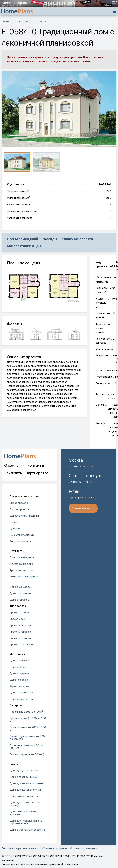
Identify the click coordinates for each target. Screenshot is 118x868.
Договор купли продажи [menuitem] (24, 516)
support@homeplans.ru (82, 498)
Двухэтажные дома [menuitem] (22, 564)
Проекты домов (24, 22)
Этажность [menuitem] (17, 551)
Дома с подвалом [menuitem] (20, 593)
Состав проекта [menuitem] (19, 509)
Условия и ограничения (83, 848)
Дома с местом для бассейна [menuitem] (27, 830)
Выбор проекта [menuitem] (19, 503)
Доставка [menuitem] (16, 529)
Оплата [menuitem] (14, 522)
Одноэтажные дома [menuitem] (22, 557)
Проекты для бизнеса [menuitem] (23, 644)
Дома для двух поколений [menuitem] (25, 790)
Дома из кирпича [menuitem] (20, 660)
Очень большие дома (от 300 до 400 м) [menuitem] (27, 738)
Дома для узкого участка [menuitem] (25, 771)
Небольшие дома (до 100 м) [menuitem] (27, 711)
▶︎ (114, 110)
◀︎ (7, 110)
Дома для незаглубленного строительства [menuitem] (26, 822)
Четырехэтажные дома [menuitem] (24, 577)
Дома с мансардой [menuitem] (21, 587)
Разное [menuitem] (14, 764)
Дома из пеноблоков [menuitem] (22, 692)
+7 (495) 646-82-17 (81, 467)
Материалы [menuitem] (17, 654)
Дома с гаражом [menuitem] (20, 600)
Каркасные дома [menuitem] (20, 686)
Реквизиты (13, 473)
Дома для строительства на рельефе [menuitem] (27, 804)
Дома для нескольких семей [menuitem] (27, 783)
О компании (14, 465)
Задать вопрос (83, 508)
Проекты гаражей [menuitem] (20, 632)
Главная (6, 22)
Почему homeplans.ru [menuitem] (22, 535)
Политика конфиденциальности (21, 848)
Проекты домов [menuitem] (19, 612)
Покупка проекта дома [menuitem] (25, 497)
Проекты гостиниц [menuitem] (21, 638)
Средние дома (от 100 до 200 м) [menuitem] (28, 719)
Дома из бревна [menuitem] (19, 680)
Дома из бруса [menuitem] (18, 667)
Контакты (36, 465)
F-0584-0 (41, 22)
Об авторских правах (55, 848)
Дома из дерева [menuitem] (19, 673)
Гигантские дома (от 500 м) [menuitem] (27, 754)
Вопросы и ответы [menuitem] (21, 541)
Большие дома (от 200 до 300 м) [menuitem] (28, 729)
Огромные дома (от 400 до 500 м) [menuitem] (26, 747)
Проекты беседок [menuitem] (20, 625)
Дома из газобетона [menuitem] (22, 699)
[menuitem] (30, 582)
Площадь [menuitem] (16, 705)
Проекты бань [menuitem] (18, 619)
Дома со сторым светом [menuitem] (24, 796)
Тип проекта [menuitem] (18, 606)
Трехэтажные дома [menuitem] (21, 570)
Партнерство (37, 473)
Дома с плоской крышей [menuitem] (24, 777)
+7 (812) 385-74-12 (80, 482)
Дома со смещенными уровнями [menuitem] (23, 813)
